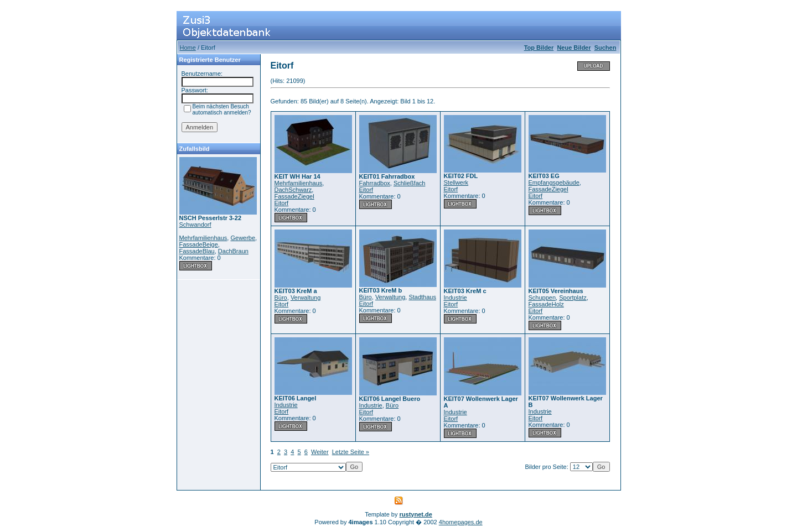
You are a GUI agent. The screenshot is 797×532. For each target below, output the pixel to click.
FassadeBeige (199, 244)
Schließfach (409, 183)
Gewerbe (243, 238)
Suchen (605, 48)
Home (188, 48)
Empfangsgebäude (554, 182)
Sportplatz (573, 298)
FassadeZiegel (294, 196)
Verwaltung (306, 298)
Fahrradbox (375, 183)
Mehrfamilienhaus (203, 238)
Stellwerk (456, 182)
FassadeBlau (197, 251)
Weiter (320, 452)
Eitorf (282, 203)
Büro (281, 298)
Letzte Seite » (351, 452)
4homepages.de (461, 522)
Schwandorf (195, 225)
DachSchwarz (293, 190)
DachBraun (233, 251)
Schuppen (542, 298)
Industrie (456, 298)
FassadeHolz (546, 304)
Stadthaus (422, 297)
